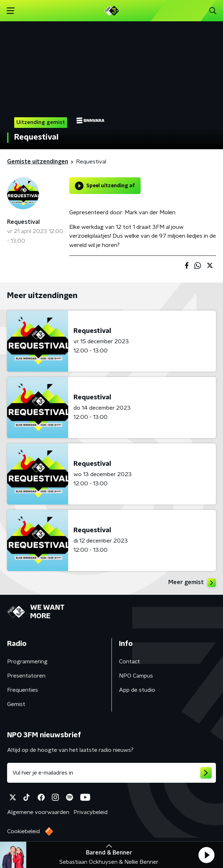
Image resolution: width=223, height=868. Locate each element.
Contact (129, 662)
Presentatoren (26, 676)
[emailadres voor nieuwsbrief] (111, 773)
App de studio (137, 690)
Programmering (27, 662)
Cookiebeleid (23, 831)
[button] (206, 855)
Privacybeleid (91, 812)
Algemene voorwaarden (38, 812)
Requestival (23, 222)
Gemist (16, 704)
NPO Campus (136, 676)
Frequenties (23, 690)
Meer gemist (192, 583)
